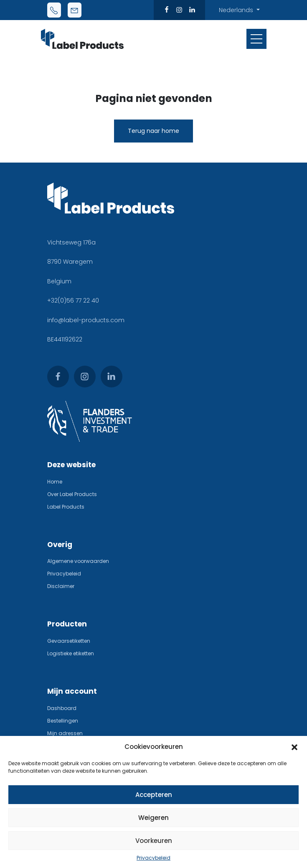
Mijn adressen (65, 733)
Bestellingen (63, 721)
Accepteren (154, 795)
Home (55, 482)
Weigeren (153, 818)
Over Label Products (72, 494)
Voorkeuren (154, 841)
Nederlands (237, 10)
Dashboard (62, 708)
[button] (294, 747)
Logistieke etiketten (71, 653)
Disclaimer (61, 586)
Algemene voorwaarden (78, 561)
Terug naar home (153, 131)
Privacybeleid (153, 858)
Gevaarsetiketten (69, 641)
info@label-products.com (86, 320)
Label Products (66, 507)
